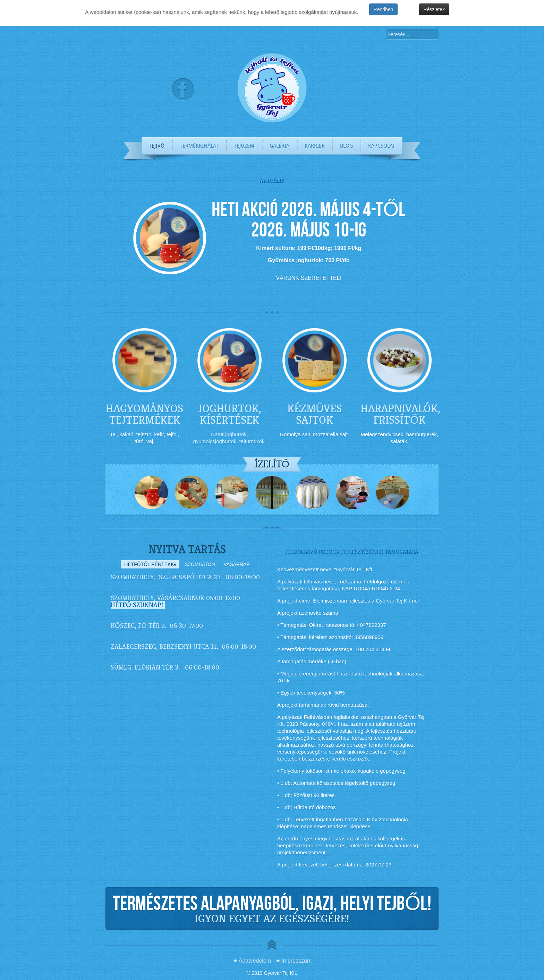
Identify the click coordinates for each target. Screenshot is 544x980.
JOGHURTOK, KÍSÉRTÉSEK (230, 414)
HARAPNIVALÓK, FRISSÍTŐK (400, 414)
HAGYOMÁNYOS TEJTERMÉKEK (144, 414)
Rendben (384, 9)
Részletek (434, 9)
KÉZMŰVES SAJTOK (314, 414)
